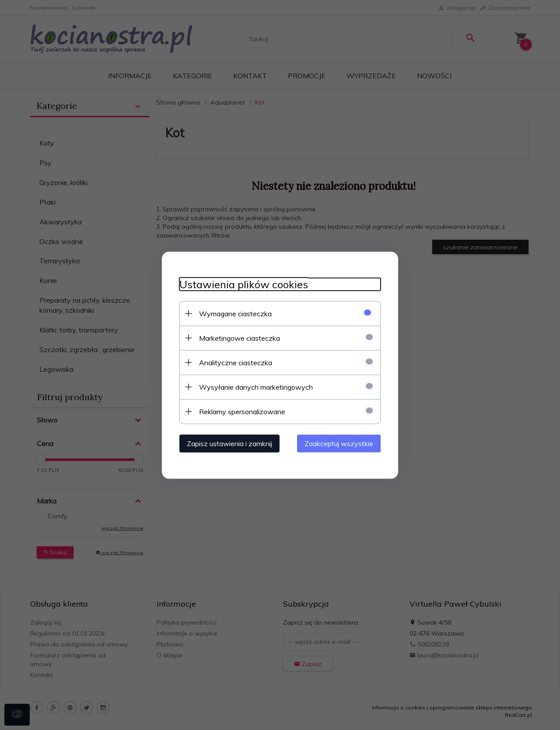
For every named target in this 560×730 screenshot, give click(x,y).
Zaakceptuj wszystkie (339, 443)
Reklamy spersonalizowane (242, 411)
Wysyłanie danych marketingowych (256, 387)
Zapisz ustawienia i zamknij (229, 443)
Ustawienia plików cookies (244, 284)
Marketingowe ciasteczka (240, 338)
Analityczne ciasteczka (236, 362)
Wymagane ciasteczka (235, 313)
